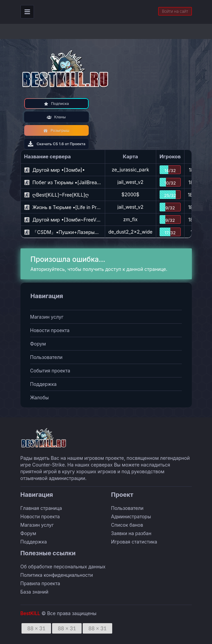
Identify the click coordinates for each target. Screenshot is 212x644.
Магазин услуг (47, 317)
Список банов (127, 525)
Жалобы (40, 397)
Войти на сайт (175, 11)
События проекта (50, 371)
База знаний (34, 592)
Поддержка (44, 384)
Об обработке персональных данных (63, 567)
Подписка (56, 104)
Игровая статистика (134, 542)
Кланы (56, 117)
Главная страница (41, 508)
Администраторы (131, 516)
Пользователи (47, 357)
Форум (38, 344)
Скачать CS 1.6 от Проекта (56, 144)
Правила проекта (40, 583)
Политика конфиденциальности (57, 575)
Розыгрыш (56, 130)
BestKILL (30, 613)
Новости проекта (50, 330)
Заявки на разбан (131, 533)
